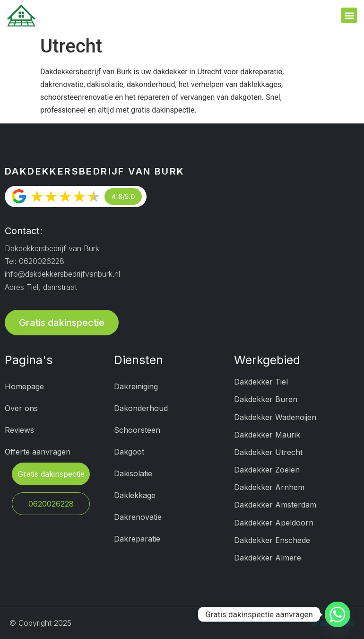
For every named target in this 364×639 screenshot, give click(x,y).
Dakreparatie (137, 539)
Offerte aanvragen (38, 452)
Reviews (19, 430)
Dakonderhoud (141, 408)
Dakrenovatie (138, 517)
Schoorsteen (137, 430)
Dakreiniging (136, 386)
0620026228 (42, 261)
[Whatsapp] (338, 614)
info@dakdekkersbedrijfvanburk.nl (62, 274)
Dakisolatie (133, 473)
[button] (349, 15)
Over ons (21, 408)
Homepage (24, 386)
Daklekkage (135, 495)
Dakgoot (129, 452)
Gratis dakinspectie (51, 474)
